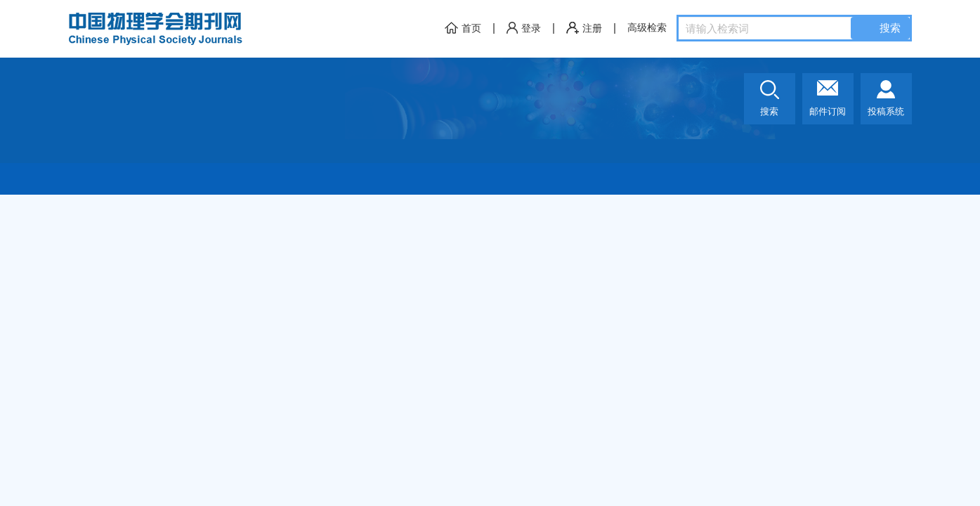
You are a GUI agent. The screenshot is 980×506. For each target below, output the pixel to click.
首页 (463, 28)
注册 (584, 28)
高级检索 (647, 28)
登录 (524, 28)
